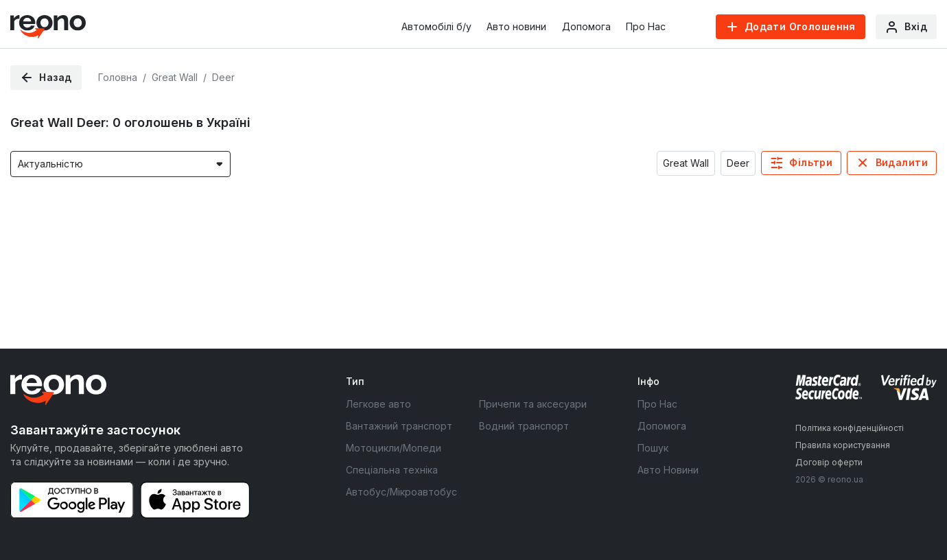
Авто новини (516, 26)
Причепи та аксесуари (533, 404)
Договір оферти (829, 462)
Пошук (653, 448)
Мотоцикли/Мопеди (394, 448)
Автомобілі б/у (436, 26)
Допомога (586, 26)
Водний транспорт (524, 426)
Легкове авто (378, 404)
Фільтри (811, 162)
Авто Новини (668, 470)
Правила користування (843, 445)
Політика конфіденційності (850, 428)
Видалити (902, 162)
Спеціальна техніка (392, 470)
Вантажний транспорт (399, 426)
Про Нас (646, 26)
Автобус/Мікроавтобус (401, 492)
